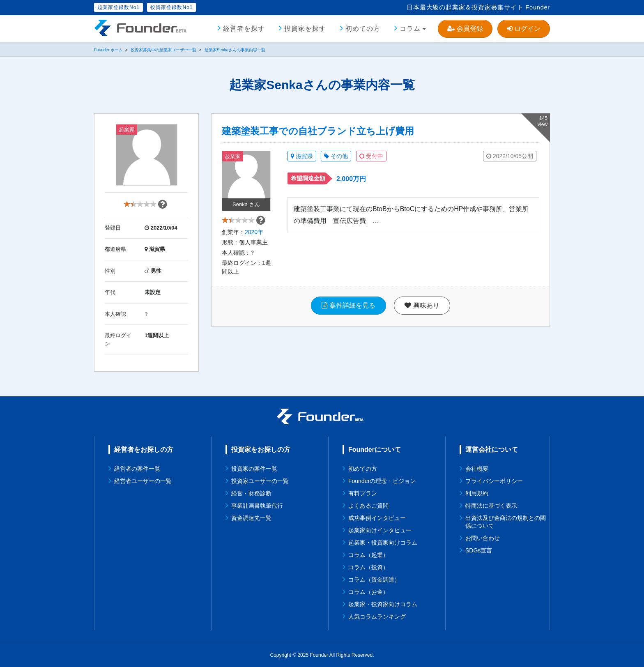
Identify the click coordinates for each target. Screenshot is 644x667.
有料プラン (363, 493)
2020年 (254, 237)
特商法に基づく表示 (491, 506)
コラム (410, 29)
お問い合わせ (483, 538)
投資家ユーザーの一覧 (260, 481)
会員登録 (465, 29)
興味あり (422, 310)
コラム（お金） (368, 592)
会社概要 (477, 469)
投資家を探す (305, 29)
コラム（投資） (368, 567)
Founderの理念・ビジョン (382, 481)
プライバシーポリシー (494, 481)
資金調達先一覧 (251, 518)
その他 (336, 156)
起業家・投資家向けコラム (383, 543)
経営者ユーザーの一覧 (143, 481)
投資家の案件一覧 (254, 469)
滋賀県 (302, 156)
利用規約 (477, 493)
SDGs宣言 (479, 550)
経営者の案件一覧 (137, 469)
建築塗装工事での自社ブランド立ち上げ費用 (318, 131)
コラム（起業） (368, 555)
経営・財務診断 (251, 493)
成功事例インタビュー (377, 518)
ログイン (524, 29)
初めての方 (363, 29)
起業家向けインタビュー (380, 530)
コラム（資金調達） (374, 580)
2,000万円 (351, 179)
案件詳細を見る (348, 310)
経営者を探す (244, 29)
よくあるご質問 (368, 506)
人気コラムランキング (377, 616)
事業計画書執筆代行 (257, 506)
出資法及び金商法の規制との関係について (506, 522)
